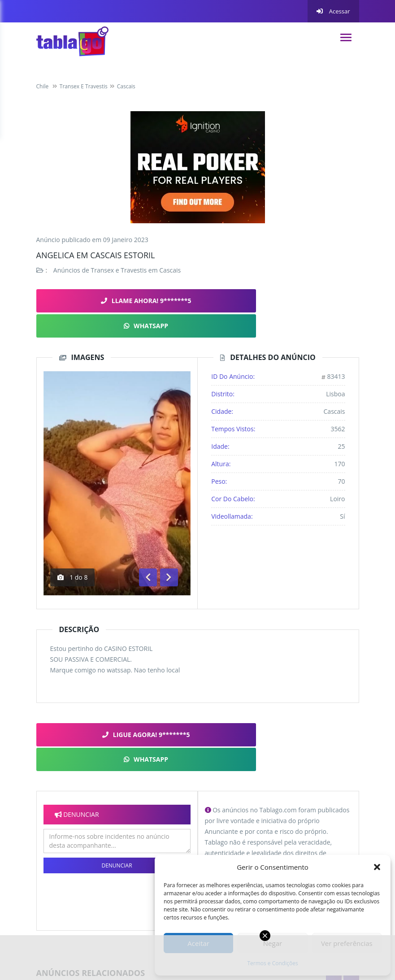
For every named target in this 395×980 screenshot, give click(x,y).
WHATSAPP (277, 301)
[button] (377, 867)
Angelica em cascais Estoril (96, 255)
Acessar (333, 11)
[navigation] (346, 37)
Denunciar (117, 812)
